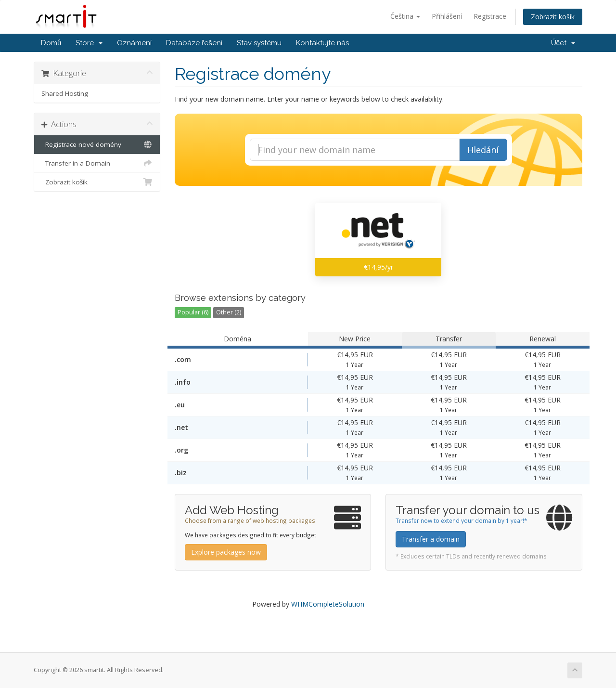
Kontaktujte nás (322, 43)
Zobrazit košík (553, 17)
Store (89, 43)
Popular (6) (193, 312)
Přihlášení (447, 16)
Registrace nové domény (97, 144)
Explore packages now (226, 552)
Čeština (405, 16)
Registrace (490, 16)
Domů (51, 43)
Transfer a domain (431, 539)
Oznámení (134, 43)
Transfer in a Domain (97, 163)
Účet (563, 43)
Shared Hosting (65, 93)
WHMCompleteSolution (328, 604)
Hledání (483, 150)
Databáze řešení (194, 43)
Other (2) (229, 312)
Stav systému (259, 43)
